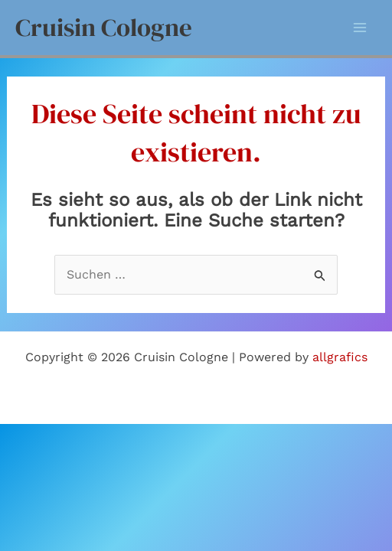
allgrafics (340, 357)
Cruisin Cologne (104, 27)
